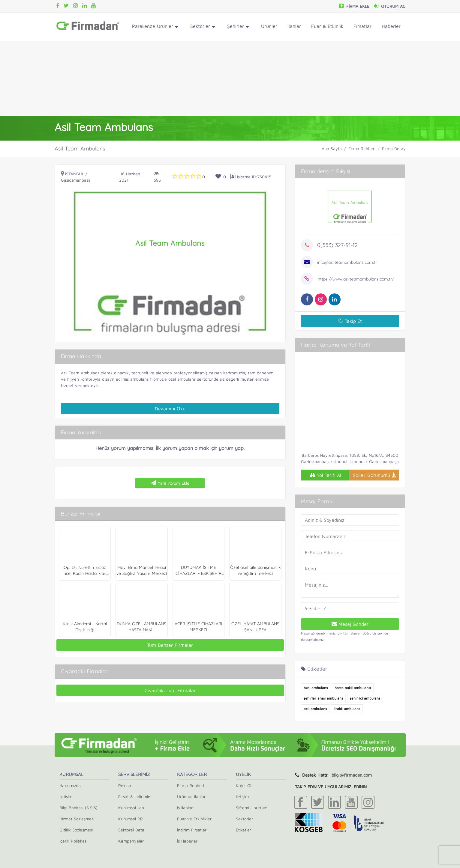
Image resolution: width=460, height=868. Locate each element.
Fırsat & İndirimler (135, 797)
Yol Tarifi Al (325, 475)
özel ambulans (316, 688)
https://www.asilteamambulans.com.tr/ (356, 279)
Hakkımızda (70, 785)
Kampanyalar (131, 841)
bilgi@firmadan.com (352, 775)
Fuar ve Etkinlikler (194, 819)
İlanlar (294, 26)
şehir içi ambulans (365, 698)
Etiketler (244, 830)
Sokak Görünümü (374, 475)
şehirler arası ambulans (323, 698)
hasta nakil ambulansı (353, 688)
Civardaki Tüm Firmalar (170, 690)
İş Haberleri (188, 841)
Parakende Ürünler (155, 27)
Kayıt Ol (244, 785)
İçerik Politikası (73, 841)
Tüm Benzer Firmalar (170, 645)
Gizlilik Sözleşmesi (76, 830)
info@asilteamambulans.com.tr (347, 262)
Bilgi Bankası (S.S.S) (78, 808)
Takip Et (350, 321)
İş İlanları (185, 808)
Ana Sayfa (332, 149)
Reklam (125, 785)
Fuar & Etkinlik (327, 26)
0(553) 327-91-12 (337, 245)
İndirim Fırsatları (192, 830)
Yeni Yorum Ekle (170, 483)
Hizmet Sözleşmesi (77, 819)
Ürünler (269, 26)
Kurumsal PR (131, 819)
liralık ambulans (347, 709)
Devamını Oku (170, 409)
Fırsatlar (362, 26)
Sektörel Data (131, 830)
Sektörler (203, 27)
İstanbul (75, 174)
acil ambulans (315, 709)
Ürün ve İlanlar (191, 797)
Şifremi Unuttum (252, 808)
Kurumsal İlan (131, 808)
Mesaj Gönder (350, 624)
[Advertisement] (230, 79)
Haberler (391, 26)
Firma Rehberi (362, 149)
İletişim (66, 797)
